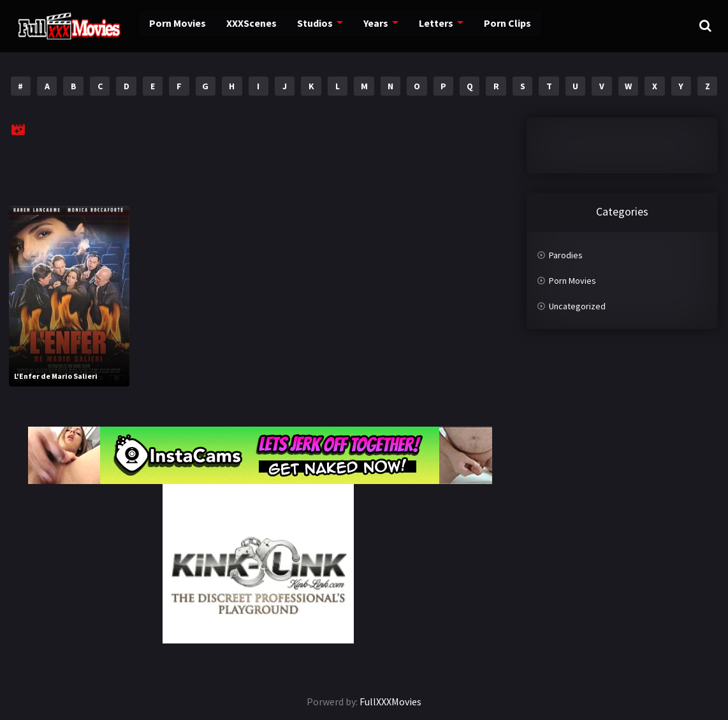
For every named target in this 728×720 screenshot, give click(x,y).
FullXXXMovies (390, 702)
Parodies (566, 255)
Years (356, 26)
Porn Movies (162, 26)
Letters (415, 26)
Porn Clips (484, 26)
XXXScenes (234, 26)
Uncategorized (577, 306)
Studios (296, 26)
